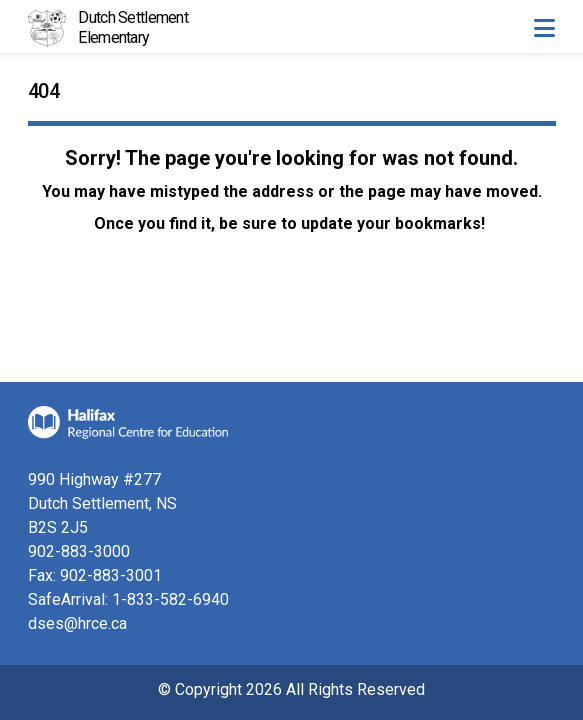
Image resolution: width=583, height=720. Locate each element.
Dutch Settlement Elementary (132, 27)
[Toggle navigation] (544, 28)
